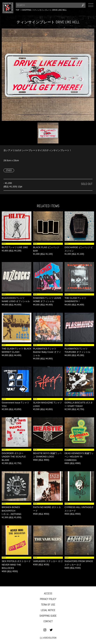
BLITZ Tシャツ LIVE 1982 (15, 247)
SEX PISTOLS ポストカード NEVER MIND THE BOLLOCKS (16, 565)
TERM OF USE (48, 605)
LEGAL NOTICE (48, 610)
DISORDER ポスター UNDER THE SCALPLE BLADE (14, 457)
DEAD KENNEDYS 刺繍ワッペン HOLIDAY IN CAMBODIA (79, 457)
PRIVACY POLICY (48, 599)
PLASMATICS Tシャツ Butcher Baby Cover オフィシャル (47, 352)
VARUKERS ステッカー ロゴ (48, 561)
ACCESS (48, 593)
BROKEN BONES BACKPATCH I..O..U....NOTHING (12, 511)
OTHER (9, 170)
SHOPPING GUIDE (48, 616)
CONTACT (48, 621)
